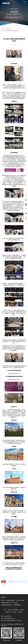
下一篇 (24, 582)
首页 (3, 29)
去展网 (16, 603)
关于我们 (20, 612)
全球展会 (10, 610)
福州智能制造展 (17, 605)
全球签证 (22, 610)
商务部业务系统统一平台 (7, 603)
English (24, 2)
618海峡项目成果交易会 (7, 605)
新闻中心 (8, 612)
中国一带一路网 (20, 600)
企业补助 (14, 612)
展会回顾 (8, 29)
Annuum (3, 600)
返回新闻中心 (12, 582)
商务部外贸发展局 (11, 600)
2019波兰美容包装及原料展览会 (11, 31)
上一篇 (19, 582)
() (4, 582)
